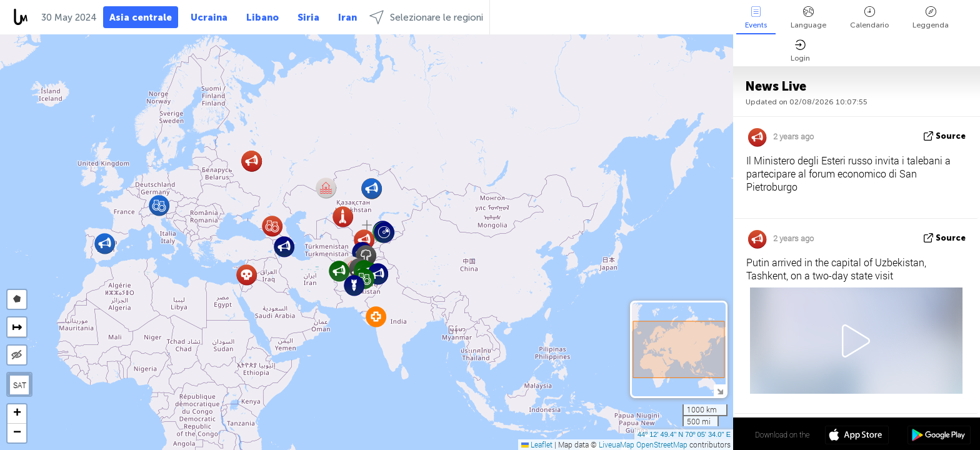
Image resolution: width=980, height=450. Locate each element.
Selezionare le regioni (426, 17)
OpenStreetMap (662, 444)
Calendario (869, 18)
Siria (308, 17)
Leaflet (537, 444)
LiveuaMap (617, 444)
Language (808, 18)
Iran (347, 17)
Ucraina (209, 17)
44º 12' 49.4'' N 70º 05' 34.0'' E (684, 434)
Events (756, 18)
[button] (343, 217)
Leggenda (931, 18)
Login (800, 51)
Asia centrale (141, 17)
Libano (262, 17)
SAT (20, 385)
